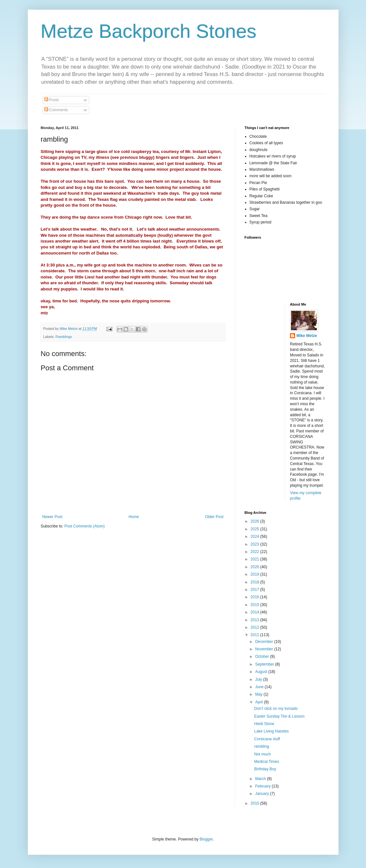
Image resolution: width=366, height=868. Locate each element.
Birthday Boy (265, 769)
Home (134, 517)
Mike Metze (307, 336)
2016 (255, 597)
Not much (262, 754)
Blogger (206, 839)
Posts (52, 100)
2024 (255, 537)
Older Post (214, 517)
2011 (255, 635)
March (261, 779)
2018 (255, 582)
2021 (255, 559)
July (259, 679)
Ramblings (64, 337)
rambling (261, 746)
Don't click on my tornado (276, 709)
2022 (255, 552)
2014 (255, 612)
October (262, 656)
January (262, 794)
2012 (255, 627)
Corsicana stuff (267, 739)
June (260, 687)
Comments (56, 110)
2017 (255, 590)
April (259, 702)
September (265, 664)
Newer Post (52, 517)
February (263, 786)
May (259, 694)
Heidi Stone (264, 724)
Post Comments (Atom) (85, 526)
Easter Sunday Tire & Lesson (279, 716)
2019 (255, 574)
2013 (255, 620)
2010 (255, 803)
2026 (255, 521)
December (265, 642)
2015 (255, 605)
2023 (255, 544)
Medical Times (266, 762)
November (265, 649)
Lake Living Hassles (271, 731)
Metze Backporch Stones (149, 31)
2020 (255, 567)
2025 (255, 529)
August (262, 672)
